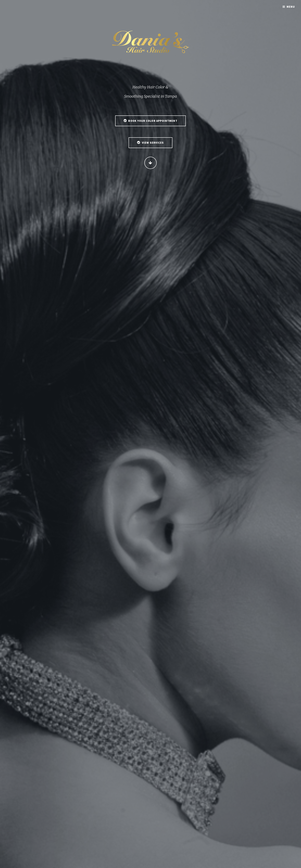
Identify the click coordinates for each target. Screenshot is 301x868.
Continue (150, 163)
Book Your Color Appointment (153, 121)
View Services (153, 143)
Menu (291, 7)
